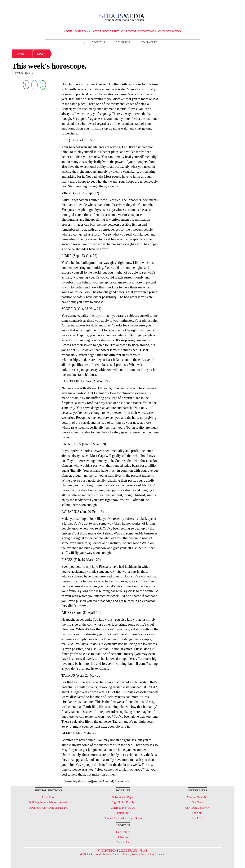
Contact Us (149, 43)
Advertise (123, 43)
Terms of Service (112, 855)
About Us (98, 43)
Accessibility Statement (153, 855)
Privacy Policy (131, 855)
